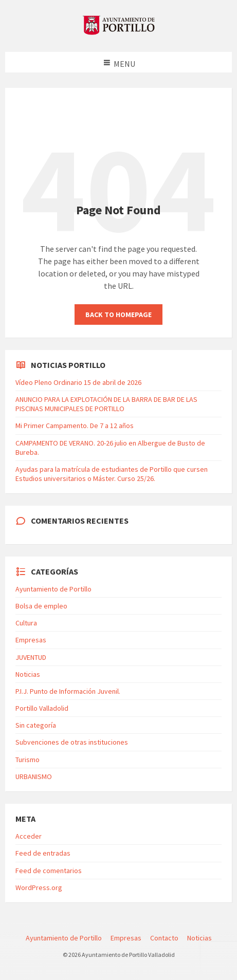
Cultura (26, 623)
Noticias (28, 674)
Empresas (31, 640)
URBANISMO (34, 776)
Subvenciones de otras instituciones (72, 742)
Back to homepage (118, 315)
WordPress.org (39, 887)
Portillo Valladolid (42, 708)
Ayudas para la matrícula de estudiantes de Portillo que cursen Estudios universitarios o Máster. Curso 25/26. (112, 474)
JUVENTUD (31, 657)
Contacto (164, 938)
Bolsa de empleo (41, 606)
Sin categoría (36, 725)
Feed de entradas (43, 853)
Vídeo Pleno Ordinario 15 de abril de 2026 (78, 382)
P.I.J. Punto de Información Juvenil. (68, 691)
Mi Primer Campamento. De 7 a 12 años (75, 426)
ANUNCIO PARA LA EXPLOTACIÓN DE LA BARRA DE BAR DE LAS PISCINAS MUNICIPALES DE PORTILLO (106, 404)
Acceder (29, 836)
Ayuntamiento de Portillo (53, 589)
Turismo (28, 760)
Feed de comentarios (49, 871)
